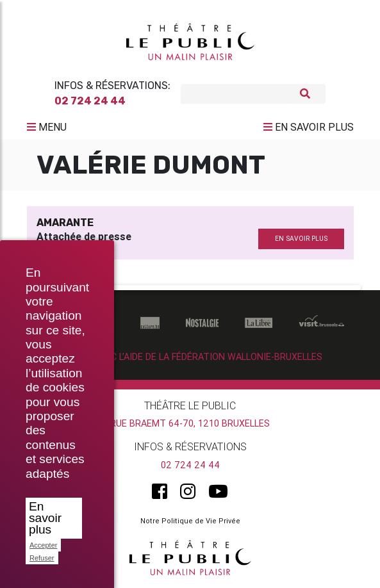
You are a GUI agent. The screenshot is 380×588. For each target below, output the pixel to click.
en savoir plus (301, 239)
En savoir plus (45, 518)
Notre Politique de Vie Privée (190, 521)
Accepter (43, 545)
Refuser (42, 558)
